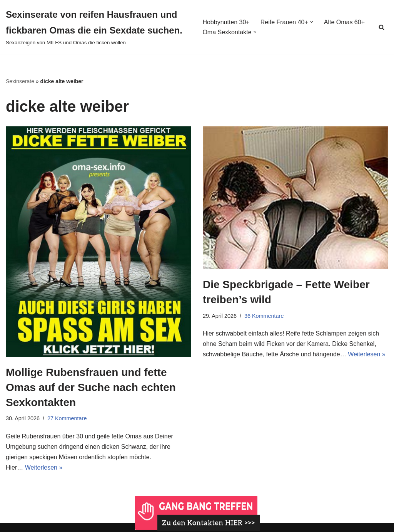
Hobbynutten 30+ (226, 22)
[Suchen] (381, 27)
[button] (312, 22)
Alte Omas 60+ (344, 22)
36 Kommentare (264, 316)
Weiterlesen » (44, 467)
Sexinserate (20, 81)
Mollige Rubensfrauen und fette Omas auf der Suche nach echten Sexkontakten (91, 387)
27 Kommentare (67, 418)
